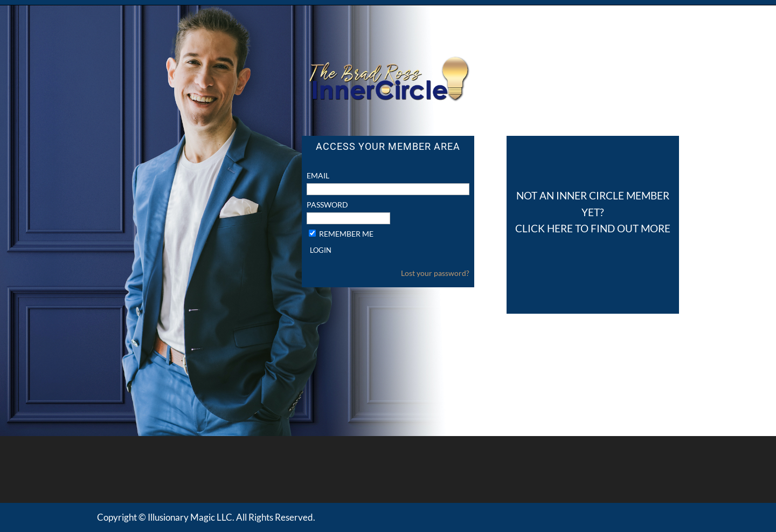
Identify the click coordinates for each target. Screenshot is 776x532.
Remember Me (346, 234)
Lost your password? (435, 273)
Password (327, 205)
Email (318, 175)
